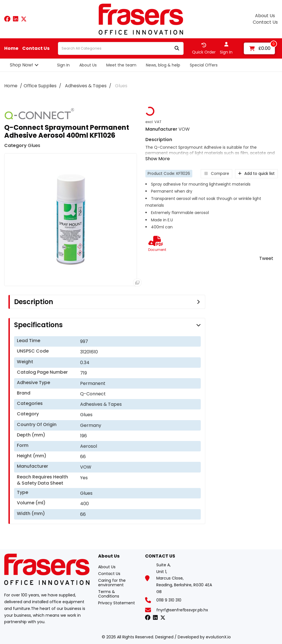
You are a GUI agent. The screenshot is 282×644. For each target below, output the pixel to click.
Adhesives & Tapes (86, 86)
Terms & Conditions (109, 594)
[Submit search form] (177, 49)
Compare (216, 174)
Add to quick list (256, 174)
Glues (121, 86)
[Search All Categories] (121, 48)
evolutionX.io (218, 637)
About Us (265, 16)
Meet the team (121, 65)
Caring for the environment (112, 583)
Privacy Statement (117, 603)
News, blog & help (163, 65)
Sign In (63, 65)
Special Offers (204, 65)
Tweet (266, 258)
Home (11, 48)
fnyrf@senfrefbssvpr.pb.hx (182, 610)
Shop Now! (22, 65)
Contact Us (265, 22)
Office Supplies (40, 86)
